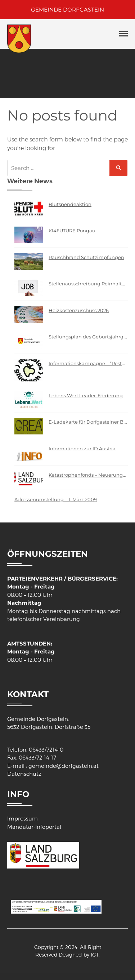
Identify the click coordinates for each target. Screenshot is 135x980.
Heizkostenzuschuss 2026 (79, 310)
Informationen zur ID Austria (82, 449)
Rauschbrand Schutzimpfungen (86, 257)
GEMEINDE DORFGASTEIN (67, 10)
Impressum (22, 819)
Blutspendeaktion (70, 204)
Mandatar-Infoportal (34, 827)
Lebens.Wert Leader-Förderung (86, 395)
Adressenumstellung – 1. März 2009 (56, 499)
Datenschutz (24, 774)
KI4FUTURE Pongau (72, 231)
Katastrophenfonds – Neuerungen (89, 475)
